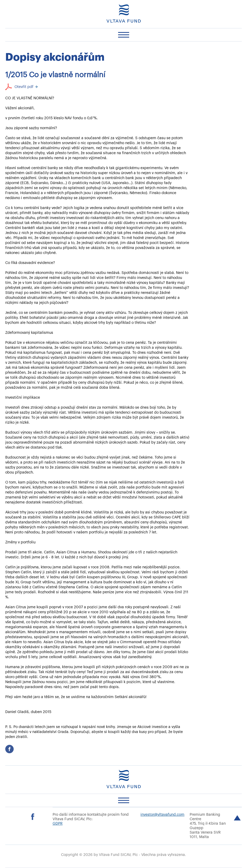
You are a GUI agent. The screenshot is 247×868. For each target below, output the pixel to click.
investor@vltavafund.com (162, 815)
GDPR (58, 824)
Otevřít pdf (24, 87)
